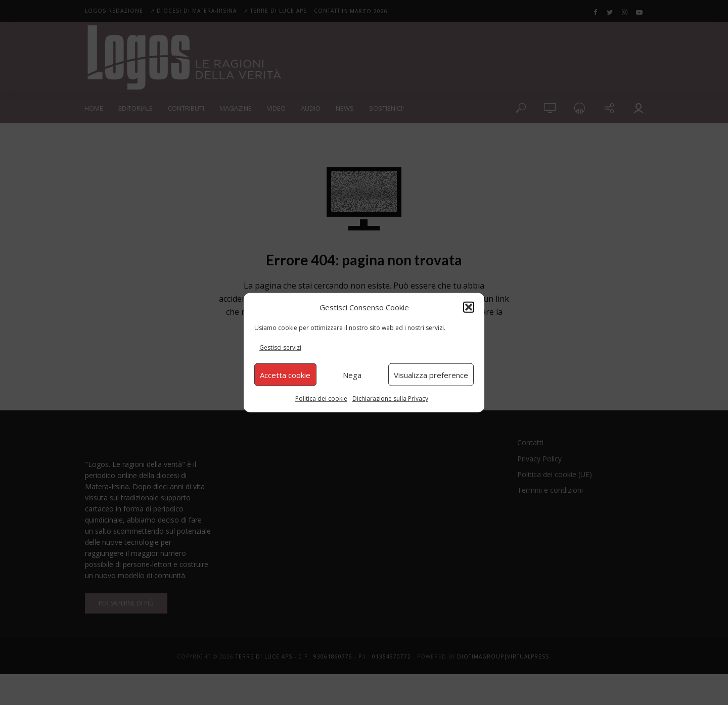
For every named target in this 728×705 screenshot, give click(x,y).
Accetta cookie (285, 374)
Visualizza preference (431, 374)
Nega (352, 374)
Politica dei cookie (321, 398)
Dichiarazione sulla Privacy (390, 398)
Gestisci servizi (280, 347)
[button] (469, 307)
